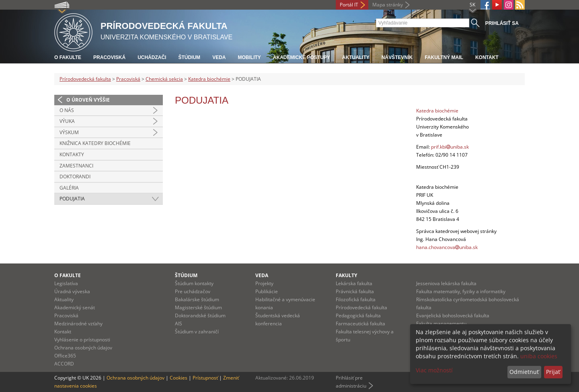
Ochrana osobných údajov (83, 348)
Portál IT (349, 5)
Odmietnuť (524, 372)
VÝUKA (67, 121)
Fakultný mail (444, 57)
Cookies (179, 378)
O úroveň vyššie (88, 100)
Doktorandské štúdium (200, 315)
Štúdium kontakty (194, 283)
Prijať (553, 372)
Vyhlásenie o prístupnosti (82, 340)
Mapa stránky (388, 5)
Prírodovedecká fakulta (85, 79)
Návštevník (397, 57)
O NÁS (67, 110)
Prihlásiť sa (502, 23)
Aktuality (356, 57)
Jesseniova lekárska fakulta (446, 283)
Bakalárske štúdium (197, 299)
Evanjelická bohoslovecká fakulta (453, 315)
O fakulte (68, 57)
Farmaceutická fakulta (360, 324)
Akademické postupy (302, 57)
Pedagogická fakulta (358, 315)
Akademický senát (75, 307)
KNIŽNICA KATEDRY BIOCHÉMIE (95, 143)
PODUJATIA (72, 199)
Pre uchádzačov (193, 291)
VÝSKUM (69, 132)
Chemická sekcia (164, 79)
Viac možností (434, 370)
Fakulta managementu (441, 324)
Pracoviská (109, 57)
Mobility (249, 57)
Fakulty (346, 275)
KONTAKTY (72, 154)
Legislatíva (66, 283)
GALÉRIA (69, 188)
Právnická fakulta (355, 291)
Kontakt (487, 57)
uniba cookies (539, 356)
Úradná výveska (72, 291)
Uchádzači (152, 57)
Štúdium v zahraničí (197, 332)
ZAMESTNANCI (76, 166)
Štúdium (189, 57)
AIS (179, 324)
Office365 (65, 356)
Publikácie (267, 291)
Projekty (264, 283)
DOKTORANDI (75, 177)
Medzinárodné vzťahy (78, 324)
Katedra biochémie (209, 79)
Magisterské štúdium (198, 307)
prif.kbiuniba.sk (450, 147)
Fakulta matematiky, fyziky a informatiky (461, 291)
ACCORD (64, 364)
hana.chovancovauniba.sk (447, 247)
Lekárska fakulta (354, 283)
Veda (219, 57)
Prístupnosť (205, 378)
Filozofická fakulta (356, 299)
